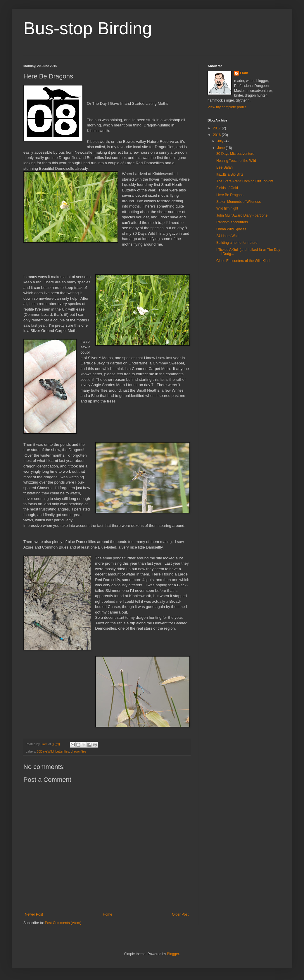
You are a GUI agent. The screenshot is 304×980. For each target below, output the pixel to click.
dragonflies (78, 751)
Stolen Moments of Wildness (239, 202)
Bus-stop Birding (88, 28)
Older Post (180, 914)
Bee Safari (224, 167)
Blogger (173, 954)
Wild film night (227, 208)
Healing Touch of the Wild (236, 161)
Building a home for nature (237, 243)
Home (108, 914)
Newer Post (34, 914)
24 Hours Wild (227, 236)
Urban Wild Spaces (231, 229)
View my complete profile (227, 107)
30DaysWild (45, 751)
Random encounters (232, 222)
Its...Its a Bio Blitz (230, 174)
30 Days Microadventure (235, 154)
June (221, 148)
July (221, 141)
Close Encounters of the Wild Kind (243, 261)
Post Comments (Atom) (63, 923)
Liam (244, 73)
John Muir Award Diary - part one (242, 215)
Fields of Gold (227, 188)
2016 (217, 135)
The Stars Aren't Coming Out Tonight (245, 181)
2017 (217, 128)
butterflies (62, 751)
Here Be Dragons (230, 195)
